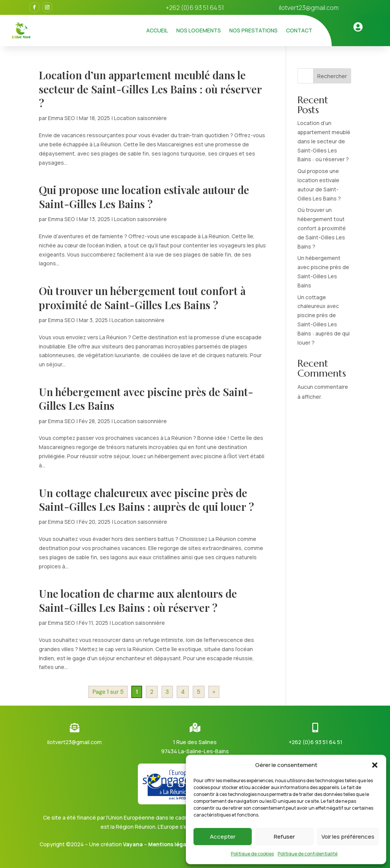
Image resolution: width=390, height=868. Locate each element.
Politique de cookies (252, 854)
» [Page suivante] (214, 692)
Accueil (157, 30)
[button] (375, 765)
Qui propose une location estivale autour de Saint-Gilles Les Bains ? (144, 197)
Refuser (284, 837)
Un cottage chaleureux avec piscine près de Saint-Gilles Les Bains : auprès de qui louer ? (146, 500)
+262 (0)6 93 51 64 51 (316, 742)
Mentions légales (171, 844)
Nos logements (199, 30)
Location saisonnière (140, 118)
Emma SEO (62, 118)
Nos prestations (253, 30)
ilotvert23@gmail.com (309, 8)
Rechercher (332, 76)
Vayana (133, 844)
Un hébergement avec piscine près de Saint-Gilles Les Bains (146, 399)
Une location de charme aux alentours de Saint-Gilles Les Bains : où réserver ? (138, 600)
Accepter (223, 837)
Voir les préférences (348, 837)
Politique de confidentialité (308, 854)
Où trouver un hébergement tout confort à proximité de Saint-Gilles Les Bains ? (142, 298)
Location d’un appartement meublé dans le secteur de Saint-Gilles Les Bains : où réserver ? (150, 89)
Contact (299, 30)
